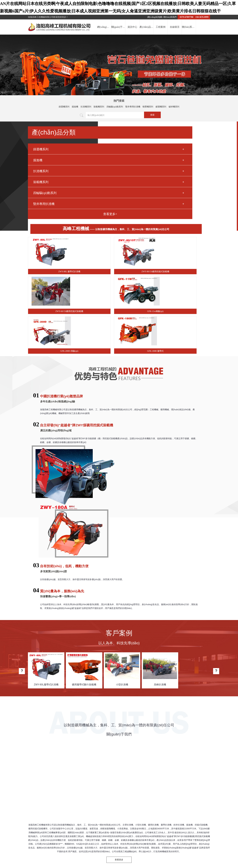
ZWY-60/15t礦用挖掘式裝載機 (188, 174)
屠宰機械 (44, 770)
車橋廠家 (75, 770)
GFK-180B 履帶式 (188, 214)
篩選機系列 (64, 107)
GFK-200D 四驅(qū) (142, 214)
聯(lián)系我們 (170, 18)
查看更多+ (49, 229)
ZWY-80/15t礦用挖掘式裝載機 (142, 174)
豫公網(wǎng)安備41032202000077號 (171, 818)
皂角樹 (171, 770)
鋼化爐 (129, 770)
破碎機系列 (174, 107)
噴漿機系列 (148, 107)
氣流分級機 (160, 770)
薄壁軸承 (85, 770)
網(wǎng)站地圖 (155, 18)
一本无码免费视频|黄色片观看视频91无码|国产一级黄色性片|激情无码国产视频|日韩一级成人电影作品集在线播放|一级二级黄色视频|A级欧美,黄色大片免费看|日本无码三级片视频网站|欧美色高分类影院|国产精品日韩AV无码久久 (107, 858)
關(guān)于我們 (128, 785)
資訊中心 (141, 785)
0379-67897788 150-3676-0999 (194, 18)
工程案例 (167, 785)
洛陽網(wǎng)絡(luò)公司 (113, 770)
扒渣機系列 (86, 107)
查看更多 (119, 644)
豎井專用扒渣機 (133, 107)
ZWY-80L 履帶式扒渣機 (96, 174)
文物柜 (53, 770)
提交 (94, 794)
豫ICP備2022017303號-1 (141, 818)
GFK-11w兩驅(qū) (96, 214)
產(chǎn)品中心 (154, 785)
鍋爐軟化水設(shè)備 (144, 770)
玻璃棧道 (95, 770)
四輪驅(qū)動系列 (115, 107)
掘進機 (75, 107)
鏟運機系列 (161, 107)
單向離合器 (63, 770)
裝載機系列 (99, 107)
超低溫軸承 (181, 770)
